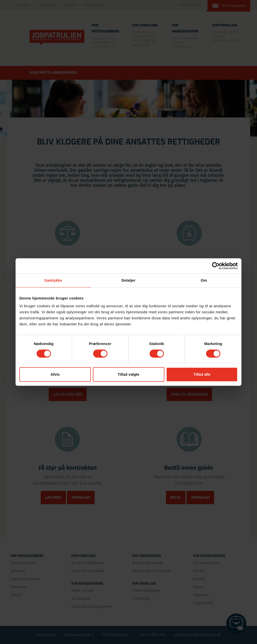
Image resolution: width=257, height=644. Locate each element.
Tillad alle (202, 374)
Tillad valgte (128, 374)
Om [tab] (204, 280)
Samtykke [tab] (53, 280)
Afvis (55, 374)
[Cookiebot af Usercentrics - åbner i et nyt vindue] (216, 266)
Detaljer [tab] (128, 280)
